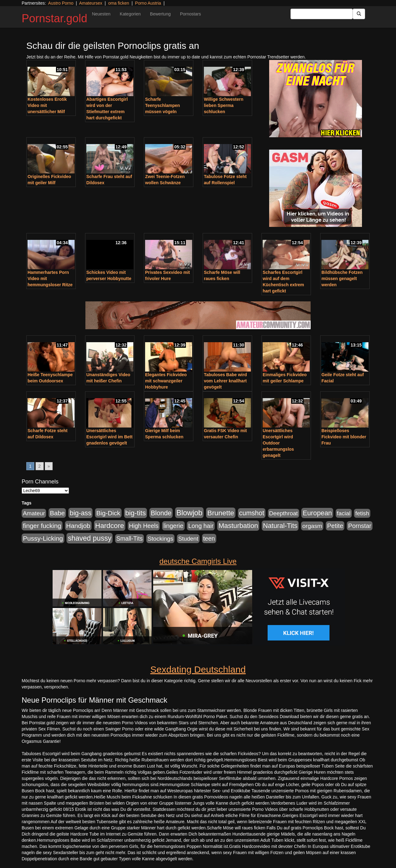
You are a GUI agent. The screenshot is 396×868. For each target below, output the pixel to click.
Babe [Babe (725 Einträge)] (57, 513)
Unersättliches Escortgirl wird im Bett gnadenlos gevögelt (109, 437)
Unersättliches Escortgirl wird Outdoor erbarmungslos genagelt (278, 443)
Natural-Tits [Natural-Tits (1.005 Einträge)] (280, 526)
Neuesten (101, 14)
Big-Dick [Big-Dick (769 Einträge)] (108, 513)
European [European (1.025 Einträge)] (317, 513)
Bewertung (160, 14)
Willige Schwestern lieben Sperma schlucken (224, 105)
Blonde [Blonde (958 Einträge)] (161, 513)
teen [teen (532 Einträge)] (209, 538)
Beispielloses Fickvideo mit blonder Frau (344, 437)
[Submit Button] (359, 14)
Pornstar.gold (54, 18)
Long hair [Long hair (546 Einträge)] (201, 526)
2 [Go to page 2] (40, 466)
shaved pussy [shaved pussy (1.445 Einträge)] (90, 538)
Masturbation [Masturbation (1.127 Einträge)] (238, 526)
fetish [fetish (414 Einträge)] (362, 513)
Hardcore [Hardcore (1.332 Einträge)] (110, 525)
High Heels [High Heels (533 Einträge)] (144, 526)
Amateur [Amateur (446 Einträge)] (34, 513)
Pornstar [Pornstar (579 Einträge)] (360, 526)
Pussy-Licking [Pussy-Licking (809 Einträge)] (43, 538)
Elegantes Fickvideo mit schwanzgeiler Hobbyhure (166, 381)
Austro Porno (61, 3)
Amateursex (91, 3)
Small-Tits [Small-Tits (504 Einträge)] (129, 539)
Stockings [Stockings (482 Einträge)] (160, 539)
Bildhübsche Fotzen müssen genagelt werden (342, 279)
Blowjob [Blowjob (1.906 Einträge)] (189, 513)
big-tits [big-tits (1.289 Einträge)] (136, 513)
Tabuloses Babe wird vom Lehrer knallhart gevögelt (225, 381)
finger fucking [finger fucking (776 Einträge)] (42, 526)
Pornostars (191, 14)
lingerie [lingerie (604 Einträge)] (173, 526)
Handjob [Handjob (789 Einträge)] (78, 526)
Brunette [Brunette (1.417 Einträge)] (221, 513)
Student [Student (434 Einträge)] (188, 539)
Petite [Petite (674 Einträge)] (335, 526)
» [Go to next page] (49, 466)
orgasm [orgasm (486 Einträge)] (312, 526)
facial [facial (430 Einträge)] (344, 513)
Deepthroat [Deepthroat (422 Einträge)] (284, 513)
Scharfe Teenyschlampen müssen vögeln (163, 105)
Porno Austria (148, 3)
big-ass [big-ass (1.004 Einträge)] (80, 513)
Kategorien (130, 14)
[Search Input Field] (322, 14)
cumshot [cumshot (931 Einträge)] (252, 513)
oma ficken (119, 3)
